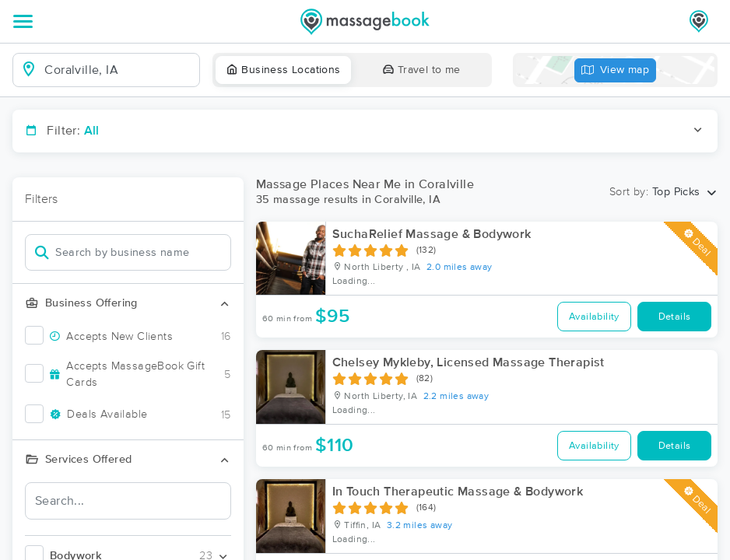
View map (616, 70)
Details (675, 317)
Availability (594, 317)
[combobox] (119, 70)
